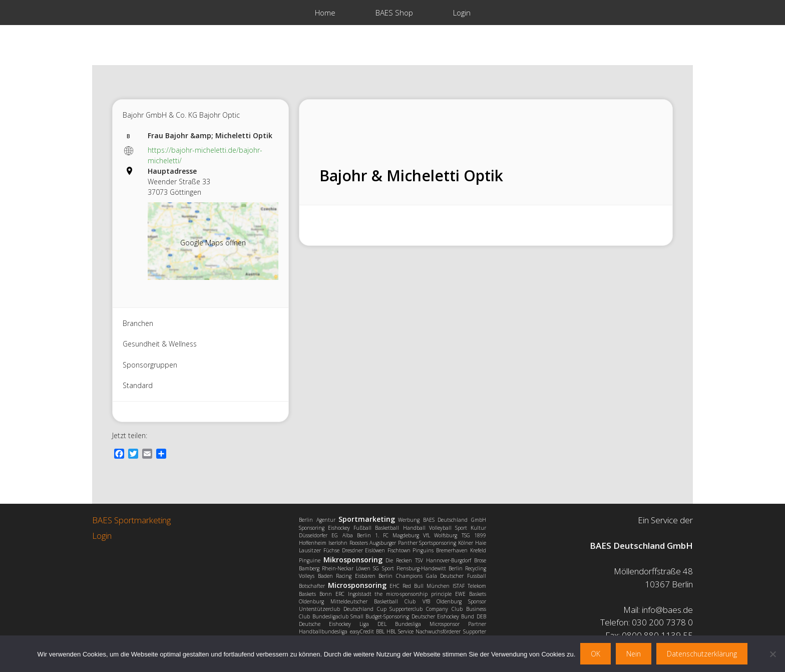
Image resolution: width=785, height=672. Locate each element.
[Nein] (772, 654)
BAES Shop (394, 13)
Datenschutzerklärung (702, 654)
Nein (634, 654)
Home (325, 13)
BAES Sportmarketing (131, 520)
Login (462, 13)
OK (596, 654)
